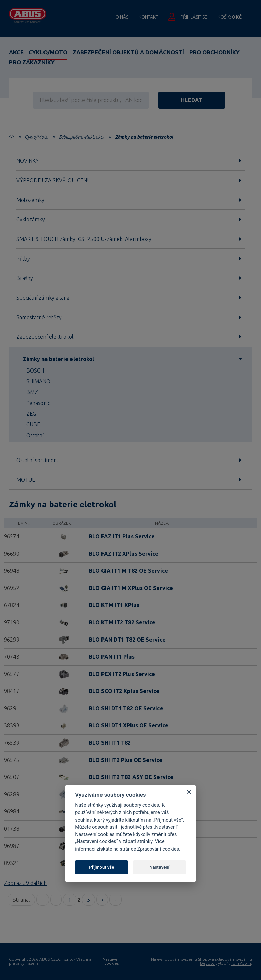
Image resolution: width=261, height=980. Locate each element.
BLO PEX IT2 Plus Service (122, 674)
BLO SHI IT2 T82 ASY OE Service (131, 777)
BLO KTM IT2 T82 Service (122, 622)
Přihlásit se (194, 17)
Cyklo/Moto (48, 52)
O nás (122, 17)
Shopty (205, 959)
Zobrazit (25, 883)
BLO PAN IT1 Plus (112, 657)
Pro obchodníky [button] (214, 52)
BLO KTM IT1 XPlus (114, 605)
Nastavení (159, 867)
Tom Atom (241, 963)
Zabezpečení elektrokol (81, 137)
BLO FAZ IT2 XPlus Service (124, 554)
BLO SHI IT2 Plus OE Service (126, 760)
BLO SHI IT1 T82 (110, 743)
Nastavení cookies (112, 961)
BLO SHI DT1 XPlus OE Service (129, 725)
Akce (16, 52)
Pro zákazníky (32, 62)
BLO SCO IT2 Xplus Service (124, 691)
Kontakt (148, 17)
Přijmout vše (101, 867)
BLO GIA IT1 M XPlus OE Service (131, 588)
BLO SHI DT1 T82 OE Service (126, 708)
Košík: (230, 17)
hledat (193, 100)
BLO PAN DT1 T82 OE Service (127, 640)
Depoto (207, 963)
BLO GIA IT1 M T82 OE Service (128, 571)
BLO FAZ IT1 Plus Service (122, 536)
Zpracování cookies (158, 849)
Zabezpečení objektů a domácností (128, 52)
